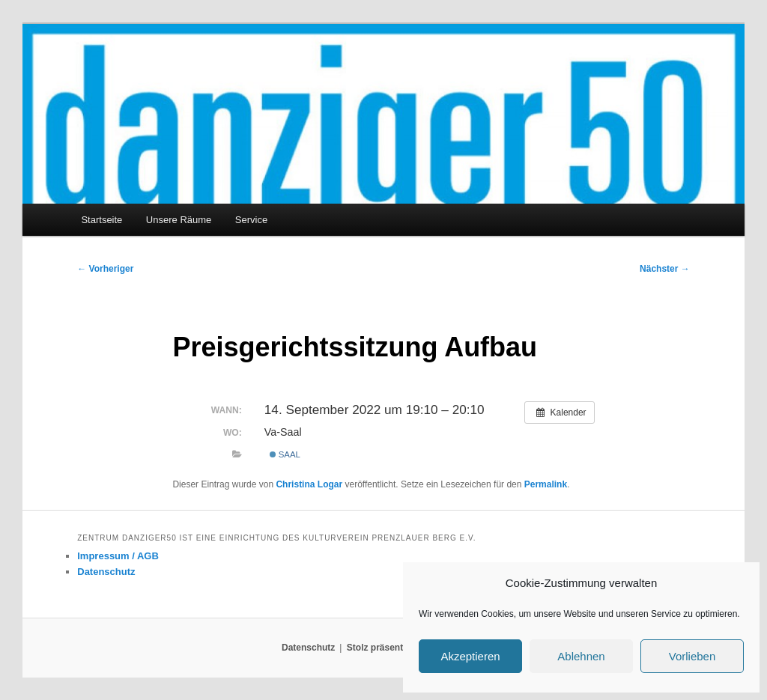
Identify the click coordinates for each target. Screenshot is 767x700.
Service (251, 220)
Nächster (665, 269)
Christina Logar (309, 484)
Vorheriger (105, 269)
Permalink (546, 484)
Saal (285, 454)
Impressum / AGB (118, 556)
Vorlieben (692, 656)
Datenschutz (106, 572)
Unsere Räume (179, 220)
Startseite (101, 220)
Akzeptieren (470, 656)
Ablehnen (581, 656)
